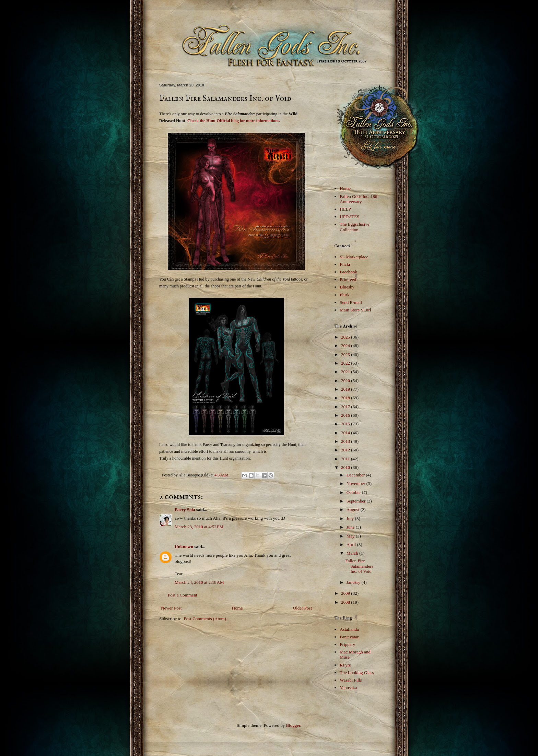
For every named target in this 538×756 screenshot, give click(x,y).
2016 (346, 415)
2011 (346, 459)
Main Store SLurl (355, 310)
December (356, 475)
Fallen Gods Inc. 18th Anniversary (359, 199)
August (354, 510)
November (356, 483)
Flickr (345, 264)
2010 (346, 467)
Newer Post (171, 608)
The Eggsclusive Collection (354, 227)
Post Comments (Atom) (205, 619)
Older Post (302, 608)
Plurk (344, 295)
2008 (346, 602)
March (353, 553)
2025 (346, 337)
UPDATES (349, 217)
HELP (345, 209)
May (351, 536)
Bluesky (347, 287)
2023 (346, 355)
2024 (346, 346)
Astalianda (349, 629)
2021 (346, 372)
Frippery (347, 644)
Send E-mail (351, 302)
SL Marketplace (354, 257)
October (354, 492)
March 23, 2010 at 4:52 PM (199, 527)
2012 (346, 450)
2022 (346, 363)
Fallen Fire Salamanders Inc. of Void (359, 566)
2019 (346, 389)
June (351, 527)
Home (237, 608)
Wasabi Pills (351, 680)
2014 (346, 433)
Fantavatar (349, 637)
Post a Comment (183, 595)
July (351, 518)
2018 (346, 398)
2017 (346, 407)
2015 (346, 424)
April (352, 545)
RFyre (345, 665)
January (354, 582)
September (357, 501)
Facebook (348, 272)
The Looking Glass (357, 672)
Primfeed (348, 279)
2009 (346, 593)
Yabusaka (348, 688)
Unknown (184, 547)
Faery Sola (185, 510)
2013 (346, 441)
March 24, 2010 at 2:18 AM (199, 582)
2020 (346, 381)
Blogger (293, 725)
